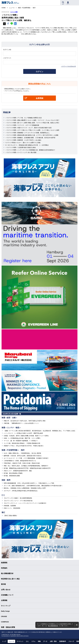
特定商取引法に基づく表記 (10, 579)
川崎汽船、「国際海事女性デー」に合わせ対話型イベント (21, 423)
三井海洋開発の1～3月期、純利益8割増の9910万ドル (20, 461)
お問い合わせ (6, 590)
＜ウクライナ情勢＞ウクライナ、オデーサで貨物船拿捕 (22, 125)
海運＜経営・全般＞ (9, 418)
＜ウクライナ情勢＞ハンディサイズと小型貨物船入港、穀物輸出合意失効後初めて (30, 150)
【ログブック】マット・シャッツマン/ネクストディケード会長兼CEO (25, 503)
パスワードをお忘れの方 (68, 66)
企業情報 (4, 600)
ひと (3, 495)
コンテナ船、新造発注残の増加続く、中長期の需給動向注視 (22, 443)
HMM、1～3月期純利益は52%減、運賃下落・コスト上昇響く (22, 438)
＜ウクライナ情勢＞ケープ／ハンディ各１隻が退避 (21, 152)
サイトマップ (6, 606)
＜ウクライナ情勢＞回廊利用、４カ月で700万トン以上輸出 (23, 140)
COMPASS (5, 622)
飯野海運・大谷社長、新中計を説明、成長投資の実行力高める (23, 456)
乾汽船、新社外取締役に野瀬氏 (13, 473)
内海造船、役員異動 (10, 506)
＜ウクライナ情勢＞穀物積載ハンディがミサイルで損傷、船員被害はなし (28, 133)
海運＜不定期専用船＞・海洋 (13, 450)
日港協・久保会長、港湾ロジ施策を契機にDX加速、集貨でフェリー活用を (26, 436)
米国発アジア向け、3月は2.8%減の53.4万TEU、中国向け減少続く (24, 446)
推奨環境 (4, 563)
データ (45, 641)
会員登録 (39, 98)
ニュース (11, 641)
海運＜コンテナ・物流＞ (11, 428)
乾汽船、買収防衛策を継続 (12, 476)
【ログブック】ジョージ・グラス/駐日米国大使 (18, 501)
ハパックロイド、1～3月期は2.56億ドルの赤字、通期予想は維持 (23, 433)
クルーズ (71, 641)
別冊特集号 (63, 641)
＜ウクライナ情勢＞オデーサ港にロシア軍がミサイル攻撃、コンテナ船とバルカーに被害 (32, 130)
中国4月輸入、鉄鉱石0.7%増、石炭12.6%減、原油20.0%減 (22, 463)
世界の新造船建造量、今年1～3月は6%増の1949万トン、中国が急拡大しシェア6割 (29, 483)
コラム (33, 641)
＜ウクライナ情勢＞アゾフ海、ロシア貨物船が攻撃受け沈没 (23, 118)
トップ (4, 641)
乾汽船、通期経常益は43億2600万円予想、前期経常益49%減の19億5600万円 (27, 468)
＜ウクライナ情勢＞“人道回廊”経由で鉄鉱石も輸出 (21, 147)
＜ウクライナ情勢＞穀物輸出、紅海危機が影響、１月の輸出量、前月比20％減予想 (30, 138)
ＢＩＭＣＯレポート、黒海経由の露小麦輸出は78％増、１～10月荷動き (27, 145)
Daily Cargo (5, 611)
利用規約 (4, 568)
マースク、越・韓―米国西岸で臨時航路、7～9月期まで (21, 441)
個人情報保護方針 (53, 626)
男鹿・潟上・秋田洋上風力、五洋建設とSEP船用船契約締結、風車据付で (26, 466)
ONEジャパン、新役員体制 (12, 508)
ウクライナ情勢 (14, 12)
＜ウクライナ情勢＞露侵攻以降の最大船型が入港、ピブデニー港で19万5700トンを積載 (32, 135)
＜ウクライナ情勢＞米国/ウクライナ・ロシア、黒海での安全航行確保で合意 (28, 128)
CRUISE (4, 616)
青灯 (3, 512)
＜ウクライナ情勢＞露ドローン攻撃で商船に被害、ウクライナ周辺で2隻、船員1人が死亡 (32, 123)
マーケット (20, 641)
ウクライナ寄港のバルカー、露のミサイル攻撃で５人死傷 (23, 143)
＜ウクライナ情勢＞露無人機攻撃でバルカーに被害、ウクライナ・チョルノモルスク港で (32, 120)
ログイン (39, 72)
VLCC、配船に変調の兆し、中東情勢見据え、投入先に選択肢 (22, 453)
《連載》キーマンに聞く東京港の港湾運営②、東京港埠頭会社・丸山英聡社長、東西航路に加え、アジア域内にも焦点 (39, 431)
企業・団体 (53, 641)
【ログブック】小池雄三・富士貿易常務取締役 (18, 498)
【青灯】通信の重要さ (10, 516)
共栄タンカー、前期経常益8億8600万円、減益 (18, 471)
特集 (39, 641)
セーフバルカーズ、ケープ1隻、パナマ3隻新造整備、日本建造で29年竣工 (26, 458)
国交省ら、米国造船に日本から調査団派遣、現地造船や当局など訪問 (25, 488)
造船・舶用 (6, 480)
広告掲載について (7, 595)
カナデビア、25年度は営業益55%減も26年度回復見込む (21, 491)
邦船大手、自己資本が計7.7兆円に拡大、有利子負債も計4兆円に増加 (25, 421)
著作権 (3, 584)
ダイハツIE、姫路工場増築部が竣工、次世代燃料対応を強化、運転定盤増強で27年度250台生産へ (33, 486)
